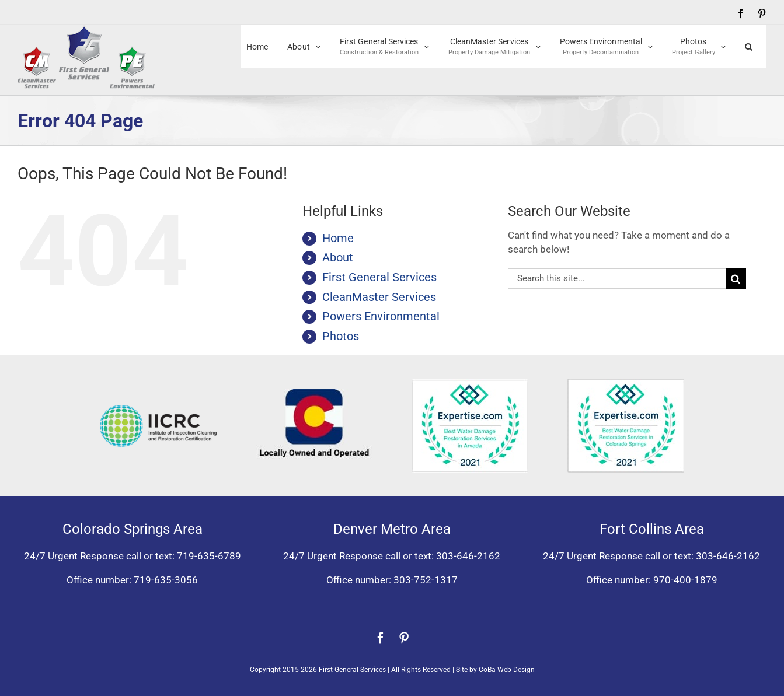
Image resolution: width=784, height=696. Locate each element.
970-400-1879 (685, 580)
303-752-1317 (426, 580)
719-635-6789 (209, 556)
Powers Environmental (381, 316)
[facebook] (381, 638)
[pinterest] (404, 638)
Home (338, 238)
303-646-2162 (468, 556)
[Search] (736, 279)
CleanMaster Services (379, 297)
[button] (749, 46)
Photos (341, 336)
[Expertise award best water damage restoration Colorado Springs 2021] (626, 383)
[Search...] (617, 279)
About (338, 257)
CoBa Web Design (507, 670)
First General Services (379, 277)
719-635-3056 (166, 580)
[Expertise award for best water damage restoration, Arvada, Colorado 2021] (470, 384)
